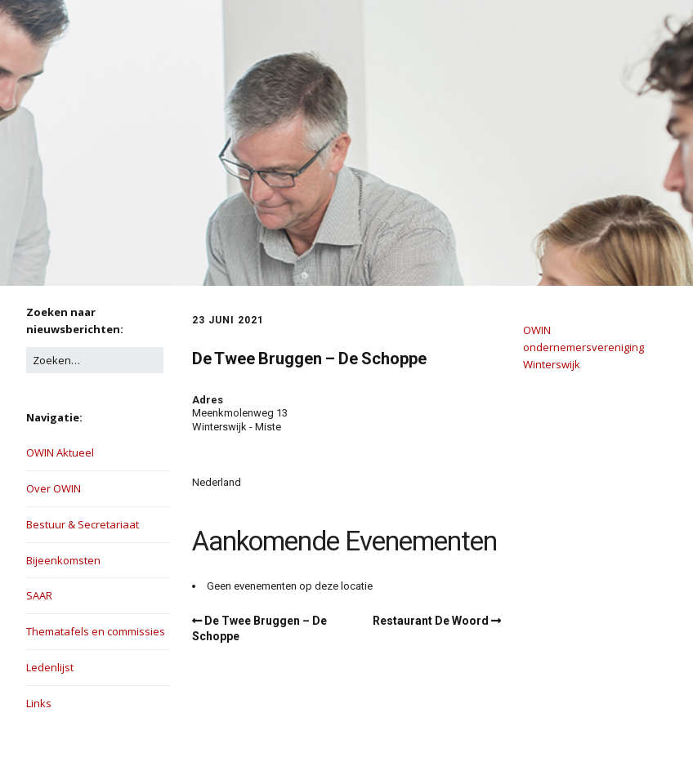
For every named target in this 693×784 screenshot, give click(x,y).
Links (39, 703)
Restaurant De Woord (431, 621)
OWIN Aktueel (60, 452)
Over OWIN (54, 488)
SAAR (39, 595)
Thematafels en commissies (96, 631)
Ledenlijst (50, 667)
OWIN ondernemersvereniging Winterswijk (583, 347)
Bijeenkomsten (63, 560)
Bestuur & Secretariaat (83, 524)
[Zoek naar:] (95, 361)
